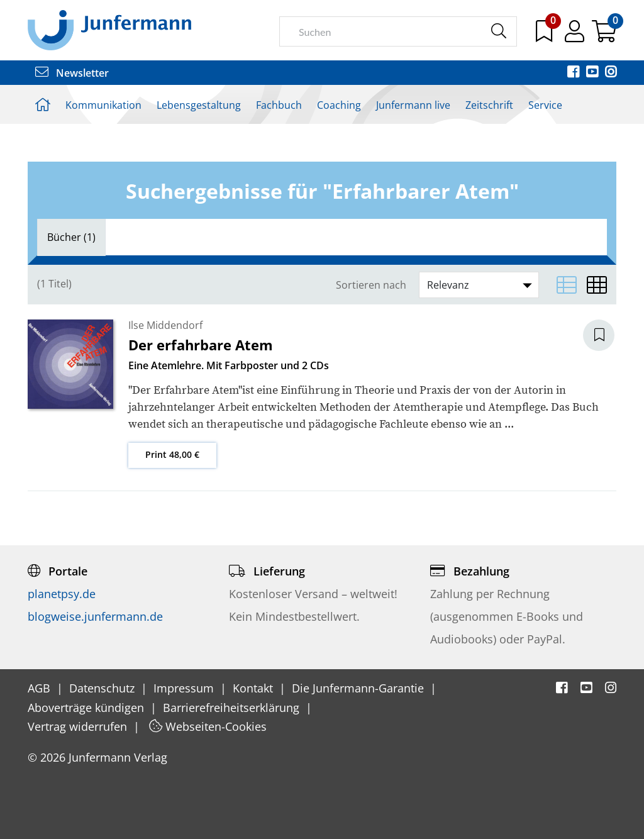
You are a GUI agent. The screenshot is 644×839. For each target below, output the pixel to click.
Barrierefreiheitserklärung (233, 708)
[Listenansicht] (567, 285)
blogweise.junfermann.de (95, 616)
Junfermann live (413, 105)
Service (545, 105)
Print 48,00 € (172, 454)
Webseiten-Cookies (208, 726)
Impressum (185, 688)
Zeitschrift (489, 105)
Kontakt (254, 688)
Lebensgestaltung (199, 105)
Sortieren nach (371, 285)
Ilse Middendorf (165, 325)
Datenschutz (103, 688)
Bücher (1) (71, 237)
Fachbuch (279, 105)
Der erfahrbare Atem (201, 345)
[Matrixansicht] (597, 285)
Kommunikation (103, 105)
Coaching (339, 105)
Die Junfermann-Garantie (359, 688)
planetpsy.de (62, 594)
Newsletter (72, 73)
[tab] (71, 237)
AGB (41, 688)
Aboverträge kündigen (87, 708)
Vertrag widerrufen (79, 726)
